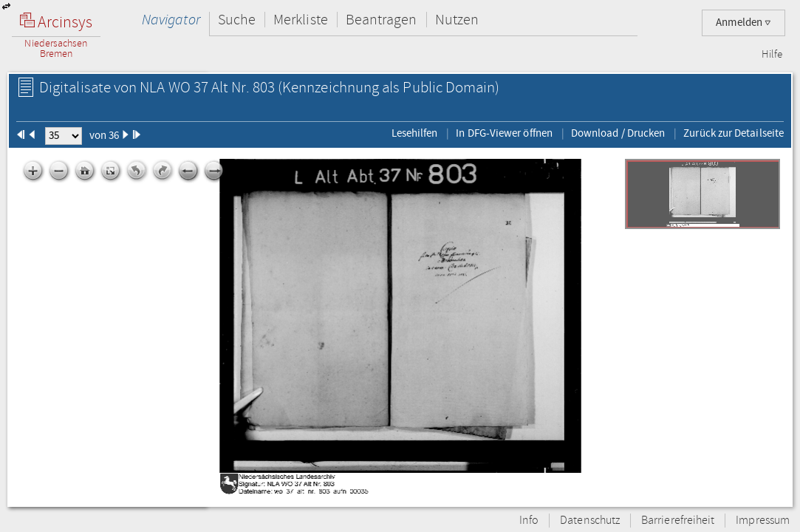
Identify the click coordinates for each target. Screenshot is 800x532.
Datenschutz (590, 521)
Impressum (763, 521)
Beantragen (382, 20)
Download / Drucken (618, 133)
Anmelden (743, 23)
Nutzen (457, 20)
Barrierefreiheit (678, 521)
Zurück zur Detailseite (734, 133)
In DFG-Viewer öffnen (504, 133)
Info (529, 521)
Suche (237, 20)
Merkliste (301, 20)
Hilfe (772, 55)
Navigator (171, 20)
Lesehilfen (415, 133)
